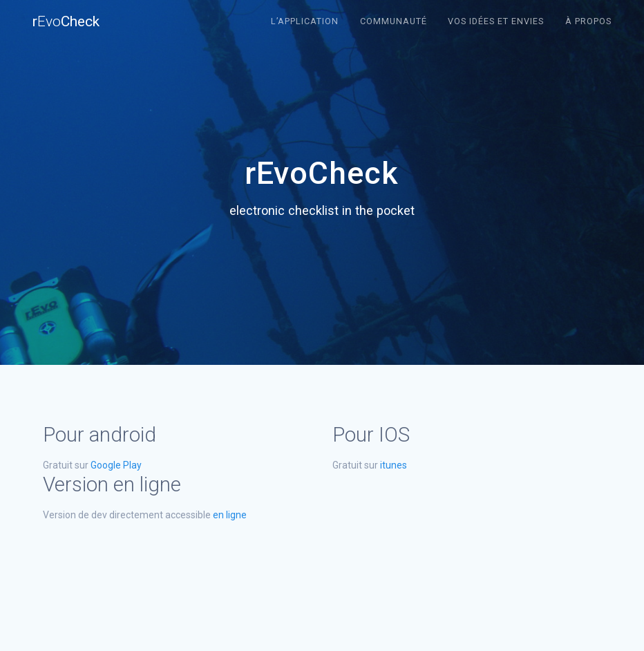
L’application (305, 21)
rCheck (66, 22)
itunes (394, 465)
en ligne (230, 515)
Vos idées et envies (496, 21)
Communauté (394, 21)
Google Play (116, 465)
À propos (588, 21)
